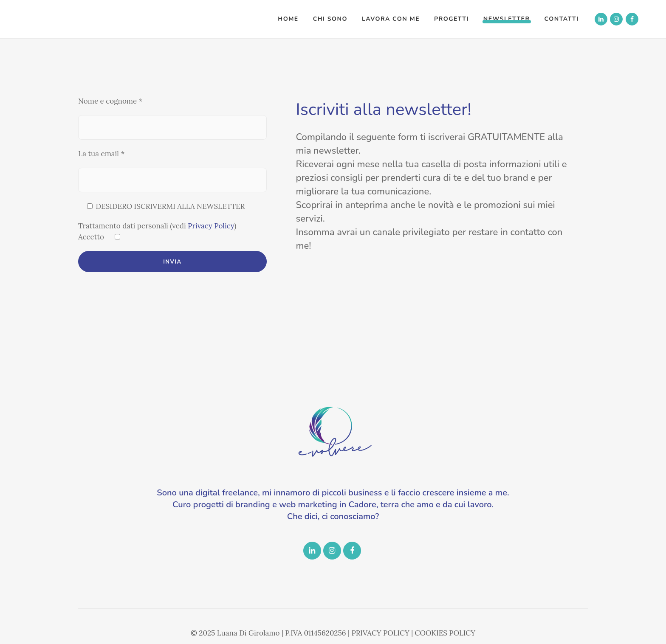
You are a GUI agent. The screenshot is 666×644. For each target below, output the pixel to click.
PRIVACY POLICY (380, 633)
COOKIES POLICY (445, 633)
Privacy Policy (211, 226)
